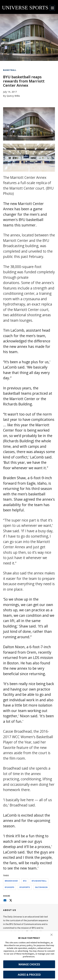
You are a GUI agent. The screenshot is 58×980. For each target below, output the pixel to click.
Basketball (10, 70)
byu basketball (39, 881)
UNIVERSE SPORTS (25, 8)
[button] (52, 934)
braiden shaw (11, 881)
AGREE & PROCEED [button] (29, 975)
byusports (25, 887)
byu (25, 881)
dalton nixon (41, 887)
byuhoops (10, 887)
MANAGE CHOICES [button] (29, 964)
